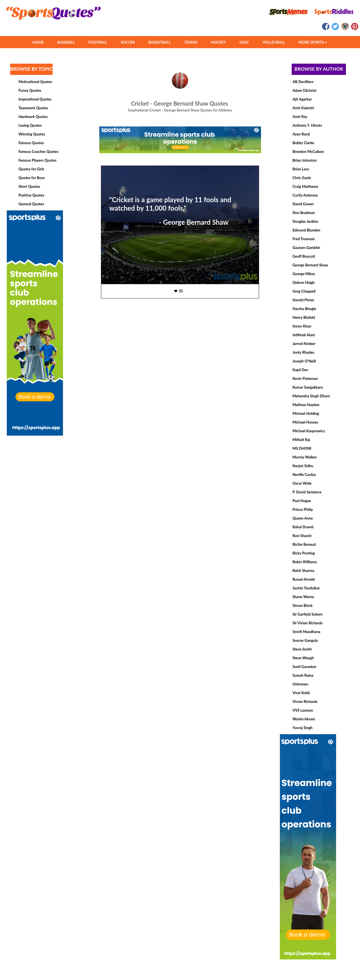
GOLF (244, 42)
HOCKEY (219, 42)
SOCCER (128, 42)
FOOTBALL (98, 42)
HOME (38, 42)
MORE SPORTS (313, 42)
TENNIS (191, 42)
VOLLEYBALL (274, 42)
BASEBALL (66, 42)
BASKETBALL (160, 42)
